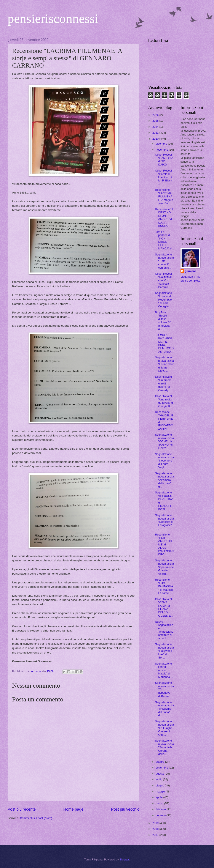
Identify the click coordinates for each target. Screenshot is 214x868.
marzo (160, 803)
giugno (160, 785)
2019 (156, 823)
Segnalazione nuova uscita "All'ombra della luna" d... (164, 480)
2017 (156, 835)
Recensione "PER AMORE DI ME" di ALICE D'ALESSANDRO (164, 545)
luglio (159, 779)
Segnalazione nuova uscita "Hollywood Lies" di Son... (164, 651)
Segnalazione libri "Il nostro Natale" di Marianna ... (164, 670)
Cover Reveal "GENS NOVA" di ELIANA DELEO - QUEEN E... (164, 607)
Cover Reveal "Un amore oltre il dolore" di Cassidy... (163, 384)
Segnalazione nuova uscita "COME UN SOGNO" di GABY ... (164, 441)
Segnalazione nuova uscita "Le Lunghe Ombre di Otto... (164, 728)
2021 (156, 133)
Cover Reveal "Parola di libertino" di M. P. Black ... (163, 177)
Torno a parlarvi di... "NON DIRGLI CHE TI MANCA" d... (164, 240)
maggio (161, 792)
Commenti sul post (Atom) (36, 818)
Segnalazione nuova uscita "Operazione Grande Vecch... (164, 567)
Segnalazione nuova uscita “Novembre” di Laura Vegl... (164, 461)
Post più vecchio (125, 809)
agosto (160, 774)
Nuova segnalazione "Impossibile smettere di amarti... (164, 630)
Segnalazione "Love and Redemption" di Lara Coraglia (164, 300)
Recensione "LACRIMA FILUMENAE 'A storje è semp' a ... (164, 196)
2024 (156, 127)
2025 (156, 121)
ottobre (160, 762)
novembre (162, 150)
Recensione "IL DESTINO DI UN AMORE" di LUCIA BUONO (164, 217)
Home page (73, 809)
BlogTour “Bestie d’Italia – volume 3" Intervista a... (163, 321)
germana (191, 271)
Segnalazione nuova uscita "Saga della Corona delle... (164, 747)
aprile (159, 797)
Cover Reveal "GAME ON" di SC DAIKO (164, 160)
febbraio (161, 809)
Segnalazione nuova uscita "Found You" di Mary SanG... (164, 364)
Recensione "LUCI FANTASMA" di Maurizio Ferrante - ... (164, 586)
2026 (156, 115)
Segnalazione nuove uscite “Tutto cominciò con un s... (164, 261)
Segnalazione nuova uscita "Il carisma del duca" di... (164, 709)
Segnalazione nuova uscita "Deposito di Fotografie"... (164, 522)
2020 (156, 139)
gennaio (161, 815)
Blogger (124, 859)
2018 (156, 829)
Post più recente (22, 809)
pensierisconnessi (53, 19)
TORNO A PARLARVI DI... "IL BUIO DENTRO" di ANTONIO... (164, 343)
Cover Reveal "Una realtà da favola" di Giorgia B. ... (164, 401)
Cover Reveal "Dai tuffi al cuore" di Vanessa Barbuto (163, 280)
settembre (162, 768)
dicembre (162, 144)
